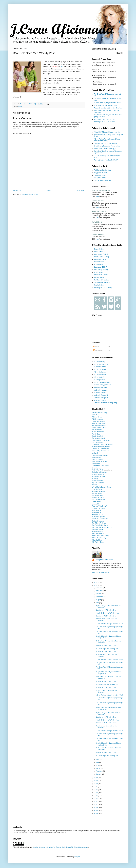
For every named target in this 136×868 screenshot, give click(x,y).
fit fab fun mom (97, 468)
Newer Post (17, 191)
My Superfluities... (98, 495)
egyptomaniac (97, 457)
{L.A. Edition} (98, 264)
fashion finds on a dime (100, 462)
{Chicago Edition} (100, 252)
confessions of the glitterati (101, 447)
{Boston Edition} (99, 249)
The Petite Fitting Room (100, 525)
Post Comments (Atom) (30, 194)
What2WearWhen (98, 534)
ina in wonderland (98, 474)
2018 (96, 784)
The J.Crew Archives (99, 523)
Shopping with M (98, 515)
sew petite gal (97, 510)
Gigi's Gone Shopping (99, 472)
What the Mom (97, 540)
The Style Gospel (98, 529)
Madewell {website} (100, 387)
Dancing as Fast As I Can (100, 449)
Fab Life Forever (98, 459)
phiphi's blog (96, 504)
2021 (96, 585)
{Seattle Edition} (99, 285)
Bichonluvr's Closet (98, 438)
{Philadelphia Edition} (101, 275)
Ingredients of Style (98, 476)
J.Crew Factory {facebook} (103, 385)
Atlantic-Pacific (97, 430)
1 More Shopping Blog (99, 413)
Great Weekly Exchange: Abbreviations (107, 146)
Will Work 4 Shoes (98, 542)
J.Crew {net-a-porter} (101, 364)
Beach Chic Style (98, 436)
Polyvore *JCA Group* (99, 506)
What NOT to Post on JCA (103, 180)
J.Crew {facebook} (100, 367)
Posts (96, 347)
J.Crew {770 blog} (100, 369)
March (98, 768)
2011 (96, 804)
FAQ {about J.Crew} (101, 173)
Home (49, 191)
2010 (96, 807)
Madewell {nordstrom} (101, 390)
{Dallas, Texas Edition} (101, 257)
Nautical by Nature (98, 498)
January (99, 774)
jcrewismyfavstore (98, 481)
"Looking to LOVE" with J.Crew (104, 119)
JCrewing (95, 479)
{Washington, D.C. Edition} (103, 288)
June (98, 759)
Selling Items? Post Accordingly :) (105, 149)
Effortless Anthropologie (100, 455)
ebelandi (95, 453)
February (99, 771)
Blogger (77, 857)
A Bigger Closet (97, 417)
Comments (98, 350)
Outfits (20, 106)
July (98, 603)
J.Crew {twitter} (99, 377)
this (62, 66)
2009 (96, 810)
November (100, 591)
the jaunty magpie (98, 521)
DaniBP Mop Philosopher (100, 451)
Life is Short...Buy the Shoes (101, 487)
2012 (96, 801)
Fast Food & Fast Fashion (101, 466)
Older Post (80, 191)
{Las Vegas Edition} (100, 267)
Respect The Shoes (99, 508)
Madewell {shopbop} (101, 393)
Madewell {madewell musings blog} (106, 403)
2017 (96, 787)
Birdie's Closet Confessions (101, 440)
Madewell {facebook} (101, 395)
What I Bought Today (99, 538)
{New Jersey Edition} (101, 270)
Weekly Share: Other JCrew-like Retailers (108, 108)
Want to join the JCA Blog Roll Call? (106, 160)
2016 (96, 790)
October (99, 594)
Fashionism (96, 464)
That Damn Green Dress (100, 519)
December (100, 588)
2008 (96, 813)
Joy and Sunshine (98, 483)
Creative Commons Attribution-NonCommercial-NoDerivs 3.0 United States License (60, 847)
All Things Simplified (99, 421)
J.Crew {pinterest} (100, 375)
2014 (96, 796)
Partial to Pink (97, 502)
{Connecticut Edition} (101, 254)
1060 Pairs (96, 415)
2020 (96, 778)
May (98, 762)
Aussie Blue (96, 434)
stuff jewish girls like (99, 517)
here (97, 197)
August (99, 600)
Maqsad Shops (97, 493)
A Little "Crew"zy (98, 419)
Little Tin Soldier (97, 489)
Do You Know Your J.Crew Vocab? (105, 143)
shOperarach (96, 512)
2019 (96, 781)
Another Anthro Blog (99, 423)
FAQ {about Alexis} (100, 175)
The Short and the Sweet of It (102, 527)
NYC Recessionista (98, 500)
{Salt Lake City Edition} (102, 280)
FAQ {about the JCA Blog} (103, 170)
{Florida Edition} (99, 262)
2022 (96, 582)
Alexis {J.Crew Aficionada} (104, 560)
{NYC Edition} (98, 272)
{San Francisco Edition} (102, 282)
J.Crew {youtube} (100, 380)
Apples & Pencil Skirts (99, 428)
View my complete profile (100, 572)
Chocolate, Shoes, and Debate (102, 445)
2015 (96, 793)
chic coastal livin (97, 442)
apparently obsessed (99, 426)
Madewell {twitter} (100, 400)
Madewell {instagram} (101, 398)
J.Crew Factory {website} (102, 382)
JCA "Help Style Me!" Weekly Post (105, 105)
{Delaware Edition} (100, 259)
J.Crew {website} (99, 362)
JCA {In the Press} (100, 178)
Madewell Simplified (99, 491)
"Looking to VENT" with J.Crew (104, 122)
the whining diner (98, 532)
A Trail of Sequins (98, 432)
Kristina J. (95, 485)
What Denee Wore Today (100, 536)
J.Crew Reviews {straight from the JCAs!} (108, 103)
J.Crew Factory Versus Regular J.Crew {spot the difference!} (107, 140)
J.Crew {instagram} (100, 372)
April (98, 765)
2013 (96, 799)
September (100, 597)
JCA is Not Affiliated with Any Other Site (107, 132)
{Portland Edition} (100, 277)
